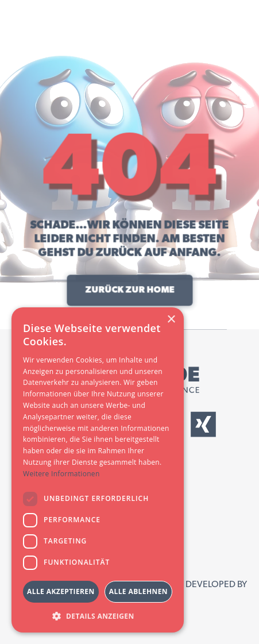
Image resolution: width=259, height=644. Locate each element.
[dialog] (98, 470)
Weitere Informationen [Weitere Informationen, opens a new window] (61, 474)
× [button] (171, 320)
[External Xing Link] (203, 424)
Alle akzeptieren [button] (61, 591)
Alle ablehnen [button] (138, 591)
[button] (98, 616)
